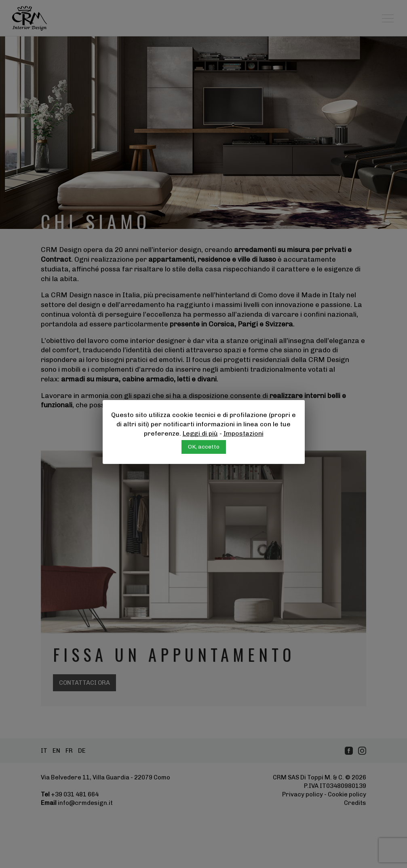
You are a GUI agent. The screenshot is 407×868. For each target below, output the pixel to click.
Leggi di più (200, 433)
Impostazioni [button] (244, 433)
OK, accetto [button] (204, 447)
